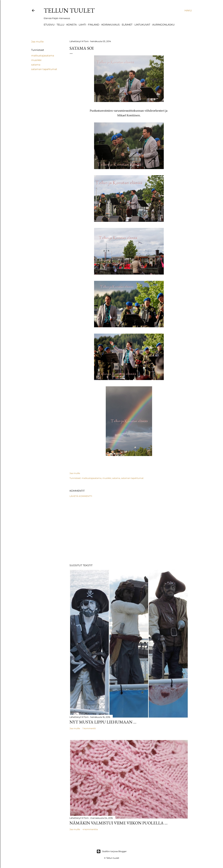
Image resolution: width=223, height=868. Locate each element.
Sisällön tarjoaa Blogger (112, 851)
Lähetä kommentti (81, 496)
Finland (94, 25)
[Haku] (188, 10)
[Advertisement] (129, 531)
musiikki (36, 60)
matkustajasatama (43, 56)
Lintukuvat (142, 25)
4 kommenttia (90, 829)
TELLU (60, 25)
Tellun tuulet (69, 10)
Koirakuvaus (111, 25)
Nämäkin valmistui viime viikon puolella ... (119, 823)
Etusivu (49, 25)
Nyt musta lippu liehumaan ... (103, 722)
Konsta (72, 25)
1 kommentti (89, 728)
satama (36, 65)
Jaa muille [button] (37, 42)
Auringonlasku (163, 25)
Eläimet (127, 25)
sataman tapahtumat (44, 69)
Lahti (82, 25)
